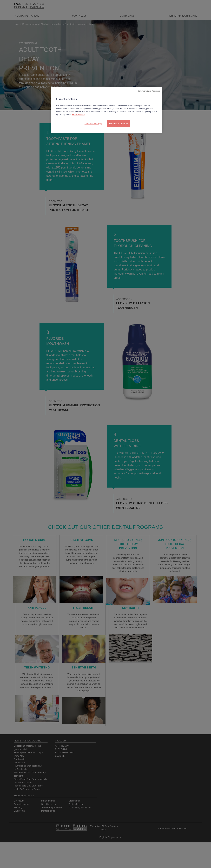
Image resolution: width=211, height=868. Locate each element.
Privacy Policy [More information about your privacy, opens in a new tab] (79, 114)
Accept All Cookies (118, 124)
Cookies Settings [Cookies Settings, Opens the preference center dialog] (93, 123)
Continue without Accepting (149, 91)
